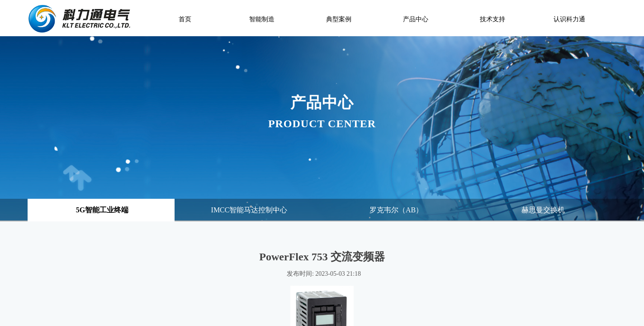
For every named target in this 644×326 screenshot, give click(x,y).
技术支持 (492, 19)
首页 (185, 19)
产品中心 (416, 19)
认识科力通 (569, 19)
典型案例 (339, 19)
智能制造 (262, 19)
